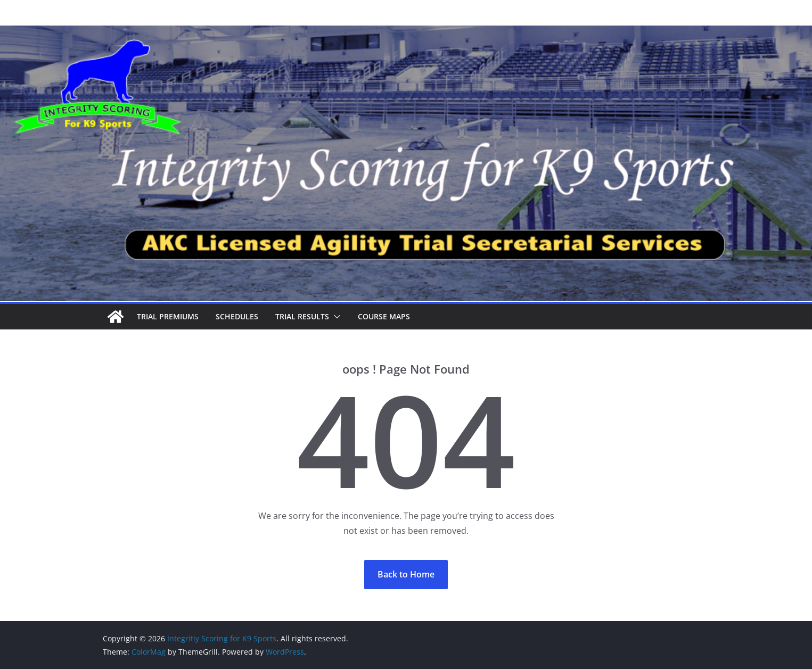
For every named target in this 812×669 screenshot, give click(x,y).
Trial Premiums (168, 316)
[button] (335, 317)
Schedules (237, 316)
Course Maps (384, 316)
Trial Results (302, 316)
